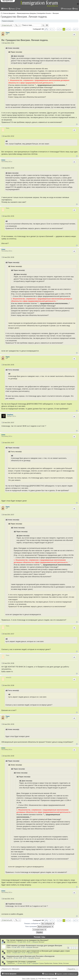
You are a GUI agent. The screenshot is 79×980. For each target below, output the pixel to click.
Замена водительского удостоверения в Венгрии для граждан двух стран (38, 951)
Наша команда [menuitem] (49, 974)
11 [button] (58, 29)
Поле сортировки (39, 927)
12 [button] (61, 29)
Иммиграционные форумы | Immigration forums (34, 13)
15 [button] (70, 29)
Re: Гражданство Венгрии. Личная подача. (25, 40)
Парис (8, 33)
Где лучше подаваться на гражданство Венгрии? (28, 940)
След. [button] (77, 29)
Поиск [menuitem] (13, 9)
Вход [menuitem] (76, 9)
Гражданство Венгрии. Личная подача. (24, 17)
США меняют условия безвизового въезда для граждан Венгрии (34, 946)
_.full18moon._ (11, 963)
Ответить (6, 25)
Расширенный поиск (47, 25)
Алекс (3, 160)
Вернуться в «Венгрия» (11, 969)
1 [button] (54, 29)
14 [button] (67, 29)
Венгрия (56, 13)
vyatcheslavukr (11, 942)
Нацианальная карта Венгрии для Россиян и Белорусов (30, 956)
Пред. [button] (51, 29)
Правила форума (8, 21)
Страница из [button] (46, 29)
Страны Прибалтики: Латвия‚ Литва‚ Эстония (54, 963)
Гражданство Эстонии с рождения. (21, 962)
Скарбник (10, 415)
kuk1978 (9, 958)
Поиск (43, 25)
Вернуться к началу (77, 124)
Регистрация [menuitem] (67, 9)
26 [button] (74, 29)
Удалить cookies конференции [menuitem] (67, 974)
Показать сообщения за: (39, 924)
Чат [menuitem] (19, 9)
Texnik (9, 953)
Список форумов (9, 13)
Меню (6, 9)
